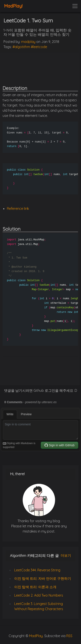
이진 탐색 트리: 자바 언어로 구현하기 (43, 578)
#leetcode (39, 47)
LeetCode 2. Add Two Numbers (39, 595)
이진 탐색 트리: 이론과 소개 (35, 587)
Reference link (18, 208)
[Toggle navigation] (75, 6)
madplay (28, 42)
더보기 (66, 555)
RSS (69, 636)
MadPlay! (13, 6)
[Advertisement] (40, 65)
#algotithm (21, 47)
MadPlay (36, 636)
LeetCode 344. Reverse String (37, 570)
